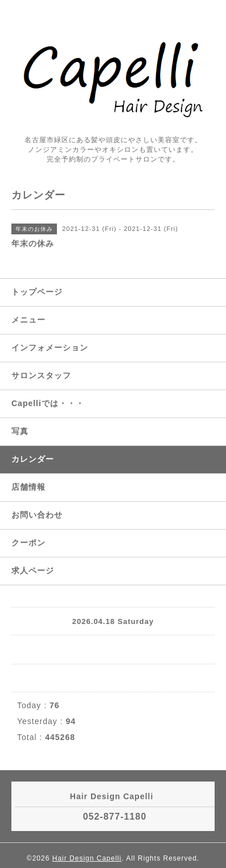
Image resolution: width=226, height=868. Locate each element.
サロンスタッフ (41, 375)
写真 (20, 431)
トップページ (37, 292)
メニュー (28, 320)
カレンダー (33, 459)
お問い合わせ (37, 515)
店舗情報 (28, 487)
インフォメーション (50, 348)
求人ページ (33, 571)
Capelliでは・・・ (48, 403)
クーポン (28, 543)
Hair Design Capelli (87, 858)
